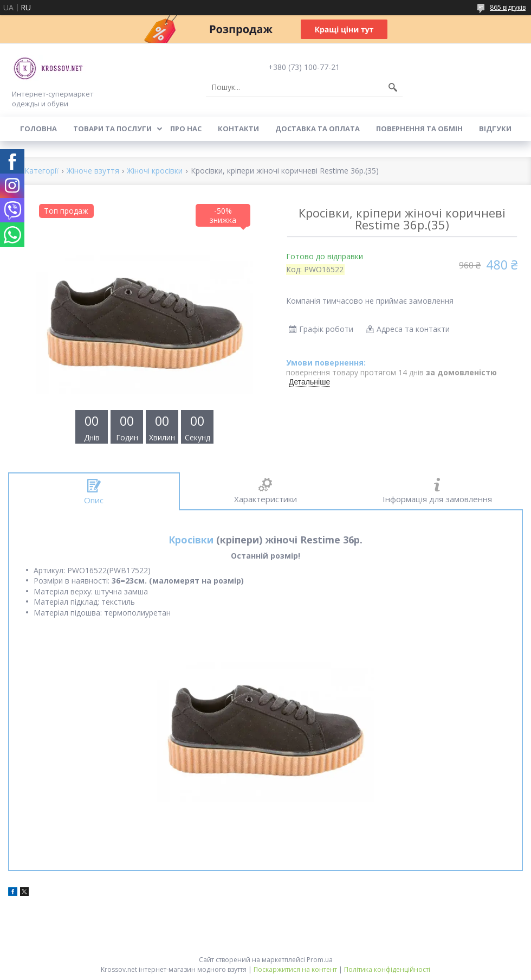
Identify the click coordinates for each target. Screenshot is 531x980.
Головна (38, 129)
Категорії (41, 171)
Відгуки (495, 129)
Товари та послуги (112, 129)
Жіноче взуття (93, 171)
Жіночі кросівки (155, 171)
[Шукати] (393, 87)
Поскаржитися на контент (295, 969)
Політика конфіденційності (387, 969)
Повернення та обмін (419, 129)
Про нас (186, 129)
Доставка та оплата (318, 129)
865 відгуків (508, 7)
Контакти (238, 129)
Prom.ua (320, 960)
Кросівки (191, 540)
